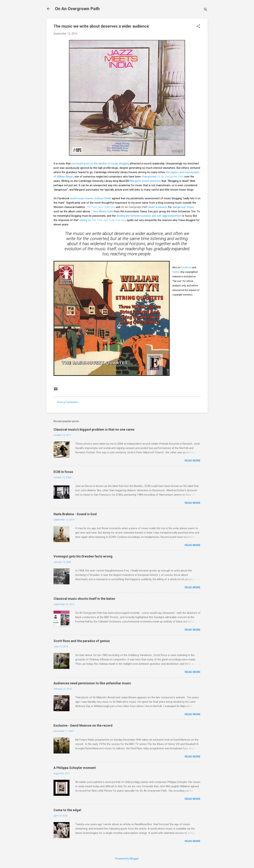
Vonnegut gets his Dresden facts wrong (83, 556)
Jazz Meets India (103, 211)
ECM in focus (63, 472)
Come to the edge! (67, 810)
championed (163, 177)
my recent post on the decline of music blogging (100, 164)
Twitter (176, 272)
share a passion (158, 207)
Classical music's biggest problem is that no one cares (94, 429)
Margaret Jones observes (145, 181)
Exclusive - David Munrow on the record (83, 725)
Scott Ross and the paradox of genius (82, 641)
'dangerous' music (183, 207)
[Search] (206, 10)
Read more (193, 461)
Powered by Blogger (127, 859)
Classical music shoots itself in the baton (84, 599)
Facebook (186, 267)
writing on (103, 220)
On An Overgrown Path (77, 9)
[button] (198, 26)
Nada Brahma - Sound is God (75, 514)
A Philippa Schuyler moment (75, 768)
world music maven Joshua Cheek (91, 198)
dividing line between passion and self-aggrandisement (149, 216)
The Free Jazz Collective (101, 207)
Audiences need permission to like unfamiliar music (92, 683)
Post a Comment (67, 402)
